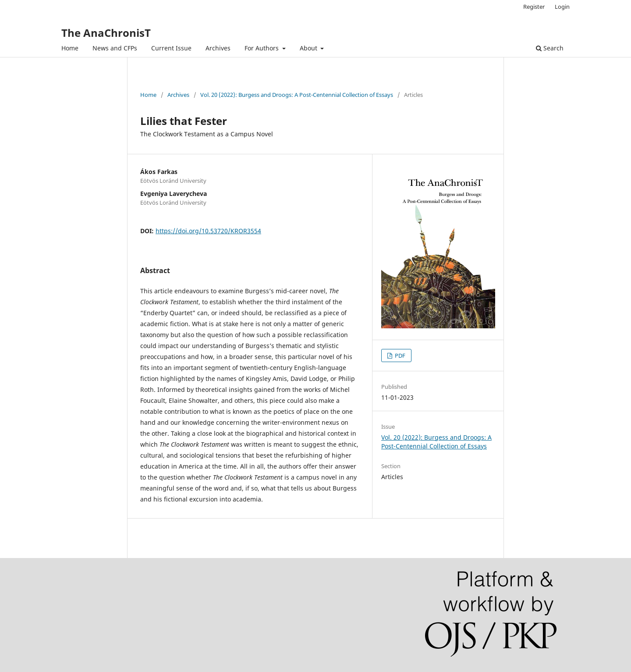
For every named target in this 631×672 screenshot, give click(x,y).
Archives (218, 48)
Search (550, 48)
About (309, 48)
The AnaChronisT (106, 33)
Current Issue (171, 48)
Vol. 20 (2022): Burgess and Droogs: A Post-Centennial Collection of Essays (297, 95)
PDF (399, 356)
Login (562, 7)
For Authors (262, 48)
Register (534, 7)
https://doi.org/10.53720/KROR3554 (208, 231)
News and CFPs (115, 48)
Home (70, 48)
